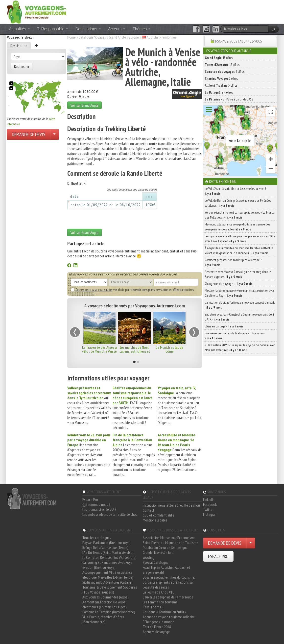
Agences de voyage (156, 632)
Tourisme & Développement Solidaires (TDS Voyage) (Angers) (110, 590)
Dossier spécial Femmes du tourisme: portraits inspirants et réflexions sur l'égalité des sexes (169, 582)
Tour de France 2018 (157, 627)
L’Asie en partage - (224, 326)
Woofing (149, 557)
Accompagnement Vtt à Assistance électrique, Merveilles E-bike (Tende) (108, 575)
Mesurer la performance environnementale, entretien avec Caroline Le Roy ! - (240, 293)
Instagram (210, 514)
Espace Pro (90, 499)
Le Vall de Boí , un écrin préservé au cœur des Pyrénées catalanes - (238, 203)
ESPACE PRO (218, 556)
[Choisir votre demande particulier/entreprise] (54, 134)
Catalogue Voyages (92, 37)
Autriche (153, 37)
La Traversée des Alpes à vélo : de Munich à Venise (99, 349)
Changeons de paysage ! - (229, 284)
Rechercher (22, 66)
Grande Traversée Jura (158, 552)
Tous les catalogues (97, 538)
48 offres (219, 58)
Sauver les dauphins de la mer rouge (168, 597)
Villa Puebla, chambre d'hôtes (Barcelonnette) (103, 619)
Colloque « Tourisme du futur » (165, 612)
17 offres (222, 65)
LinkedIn (209, 499)
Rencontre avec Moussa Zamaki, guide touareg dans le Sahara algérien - (238, 274)
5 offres (221, 85)
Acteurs (117, 29)
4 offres (219, 92)
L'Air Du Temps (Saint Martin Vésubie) (108, 552)
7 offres (221, 78)
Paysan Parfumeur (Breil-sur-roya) (106, 543)
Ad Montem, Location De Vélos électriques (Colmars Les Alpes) (105, 604)
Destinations (88, 29)
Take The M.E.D (154, 607)
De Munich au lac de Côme (169, 349)
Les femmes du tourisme (160, 602)
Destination (19, 46)
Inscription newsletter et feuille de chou (171, 505)
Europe (134, 37)
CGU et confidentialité (158, 515)
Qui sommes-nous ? (96, 504)
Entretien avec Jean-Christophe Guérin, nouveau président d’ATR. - (239, 317)
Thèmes (142, 29)
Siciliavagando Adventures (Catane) (107, 582)
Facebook (210, 504)
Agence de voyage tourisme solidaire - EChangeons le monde (170, 619)
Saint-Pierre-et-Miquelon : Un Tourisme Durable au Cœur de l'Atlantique (170, 545)
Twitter (208, 509)
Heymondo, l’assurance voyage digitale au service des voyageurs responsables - (237, 227)
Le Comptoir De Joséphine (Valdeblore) (109, 557)
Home (71, 37)
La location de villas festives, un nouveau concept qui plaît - (240, 305)
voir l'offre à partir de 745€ (229, 99)
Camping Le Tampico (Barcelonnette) (109, 612)
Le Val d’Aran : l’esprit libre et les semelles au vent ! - (236, 191)
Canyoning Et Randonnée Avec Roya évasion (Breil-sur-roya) (107, 565)
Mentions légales (155, 520)
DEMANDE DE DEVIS (29, 134)
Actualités (19, 29)
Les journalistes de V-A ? (99, 509)
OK (273, 29)
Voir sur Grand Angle (84, 105)
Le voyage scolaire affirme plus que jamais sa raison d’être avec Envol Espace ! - (240, 239)
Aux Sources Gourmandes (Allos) (106, 597)
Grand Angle (117, 37)
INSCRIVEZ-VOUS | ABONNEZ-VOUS (238, 41)
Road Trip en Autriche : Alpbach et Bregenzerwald (166, 570)
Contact (149, 510)
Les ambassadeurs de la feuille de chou (110, 514)
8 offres (225, 72)
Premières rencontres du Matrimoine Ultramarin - (235, 336)
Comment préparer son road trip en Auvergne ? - (234, 262)
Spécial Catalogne (156, 562)
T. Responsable (53, 29)
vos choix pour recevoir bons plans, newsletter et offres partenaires (132, 290)
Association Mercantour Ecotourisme (169, 538)
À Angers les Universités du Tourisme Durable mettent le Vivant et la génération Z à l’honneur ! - (239, 250)
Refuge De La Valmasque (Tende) (105, 547)
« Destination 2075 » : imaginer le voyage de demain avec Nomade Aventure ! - (240, 347)
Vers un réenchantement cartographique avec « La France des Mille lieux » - (240, 215)
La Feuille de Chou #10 (158, 592)
